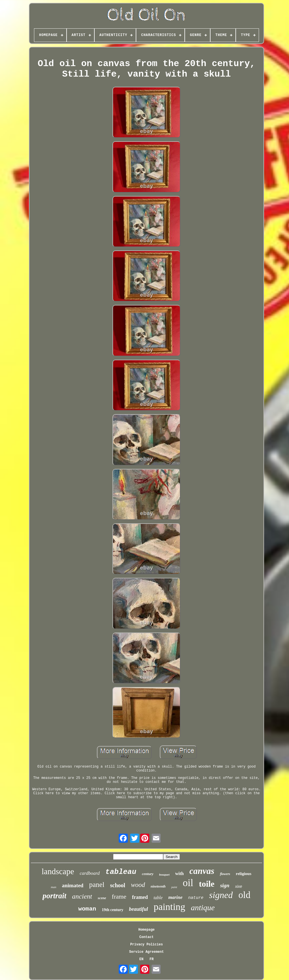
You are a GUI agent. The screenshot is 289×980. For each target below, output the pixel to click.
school (118, 885)
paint (174, 887)
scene (102, 898)
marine (175, 897)
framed (140, 897)
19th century (112, 910)
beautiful (138, 909)
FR (152, 959)
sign (225, 885)
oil (188, 883)
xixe (239, 886)
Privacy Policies (146, 945)
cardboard (90, 873)
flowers (225, 874)
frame (119, 896)
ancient (82, 896)
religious (244, 874)
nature (196, 898)
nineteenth (158, 886)
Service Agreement (146, 952)
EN (141, 959)
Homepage (146, 930)
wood (138, 885)
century (148, 874)
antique (203, 908)
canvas (202, 871)
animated (73, 885)
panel (97, 885)
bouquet (164, 874)
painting (169, 907)
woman (87, 909)
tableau (121, 872)
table (158, 898)
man (53, 887)
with (179, 873)
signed (221, 895)
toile (207, 884)
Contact (146, 937)
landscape (58, 871)
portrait (54, 896)
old (245, 895)
